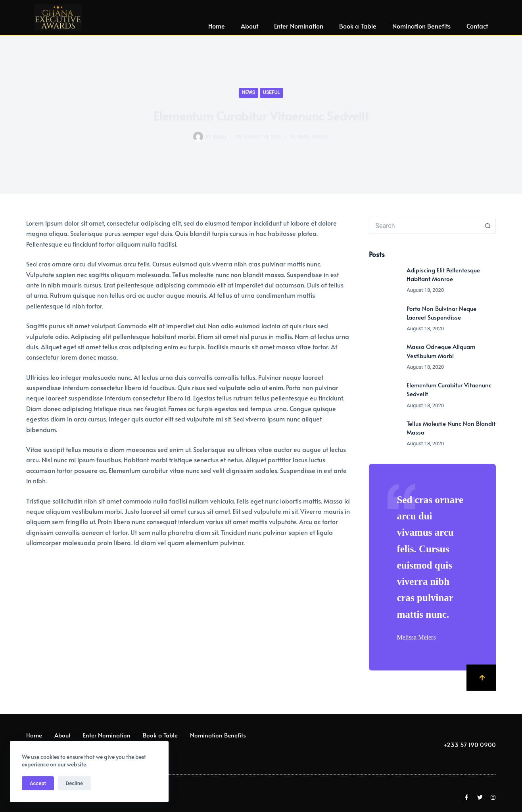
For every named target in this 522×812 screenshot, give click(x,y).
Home (217, 26)
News (249, 92)
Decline (74, 783)
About (249, 26)
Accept (38, 783)
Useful (272, 92)
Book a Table (358, 26)
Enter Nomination (299, 26)
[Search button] (488, 226)
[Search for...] (424, 226)
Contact (477, 26)
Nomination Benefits (421, 26)
